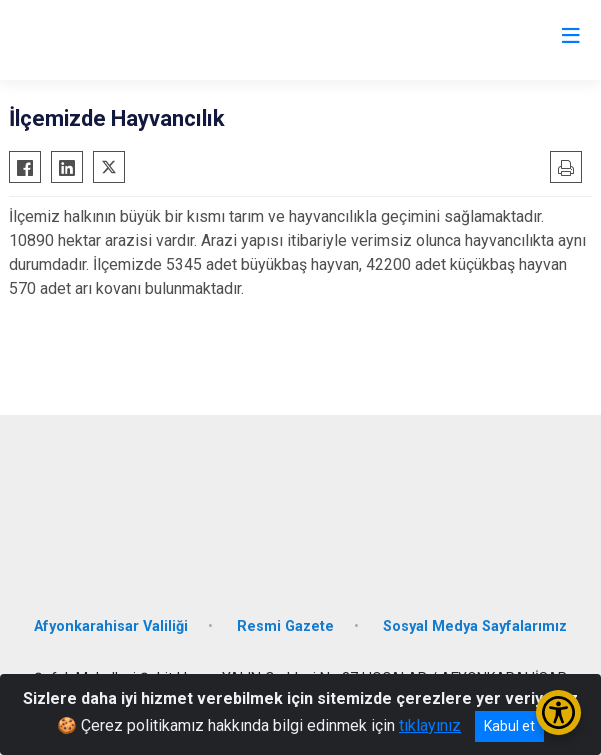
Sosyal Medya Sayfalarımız (475, 626)
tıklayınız (430, 725)
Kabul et (509, 726)
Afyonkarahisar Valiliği (111, 626)
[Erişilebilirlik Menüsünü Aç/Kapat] (558, 712)
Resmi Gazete (285, 626)
